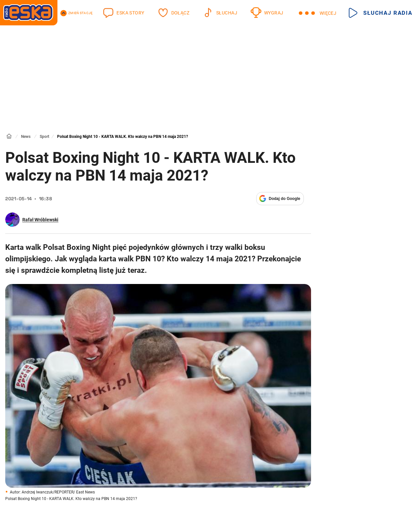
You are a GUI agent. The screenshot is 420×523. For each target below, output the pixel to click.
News (26, 137)
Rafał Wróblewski (40, 220)
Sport (44, 137)
